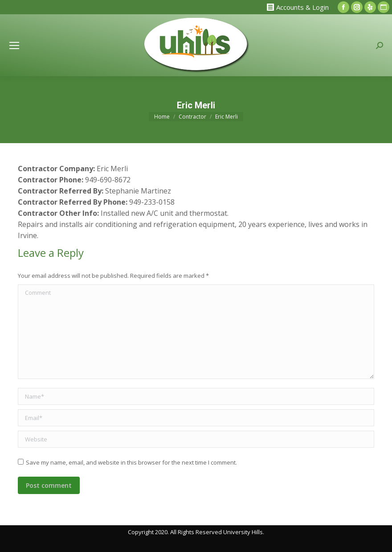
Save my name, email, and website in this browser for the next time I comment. (131, 462)
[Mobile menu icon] (14, 45)
